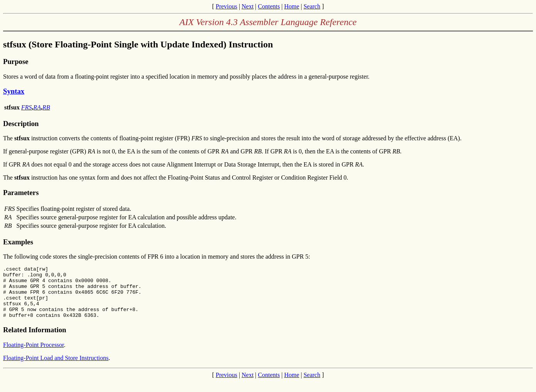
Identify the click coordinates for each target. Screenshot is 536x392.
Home (292, 6)
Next (248, 6)
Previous (227, 6)
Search (312, 6)
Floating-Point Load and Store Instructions (56, 368)
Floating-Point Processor (34, 355)
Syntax (14, 91)
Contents (269, 6)
